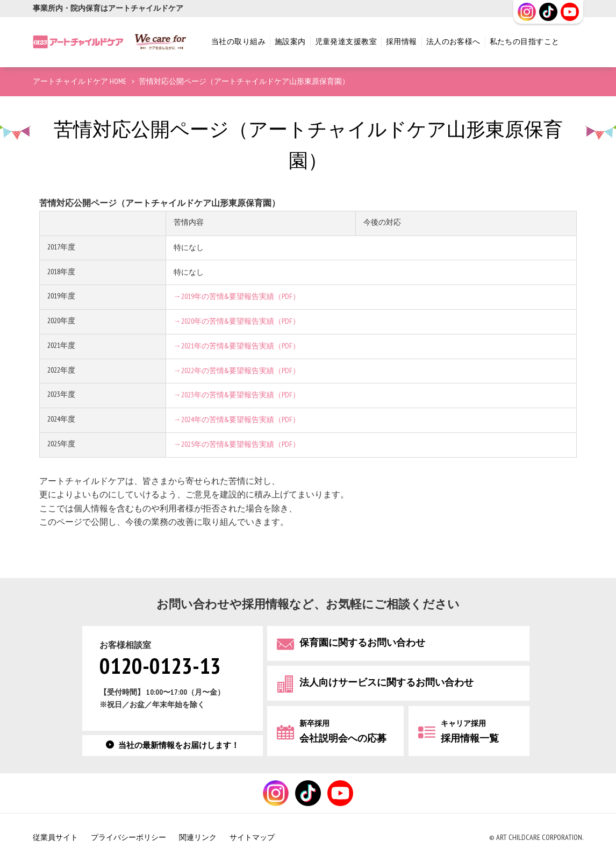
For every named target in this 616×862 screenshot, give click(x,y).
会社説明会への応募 (343, 732)
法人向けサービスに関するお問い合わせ (386, 683)
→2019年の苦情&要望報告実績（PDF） (237, 297)
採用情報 (402, 42)
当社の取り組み (238, 42)
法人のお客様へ (453, 42)
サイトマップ (252, 838)
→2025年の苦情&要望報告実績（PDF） (237, 444)
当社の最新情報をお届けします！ (179, 746)
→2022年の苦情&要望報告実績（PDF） (237, 371)
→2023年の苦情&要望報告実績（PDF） (237, 395)
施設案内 (290, 42)
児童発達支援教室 (346, 42)
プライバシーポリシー (128, 838)
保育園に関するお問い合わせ (362, 643)
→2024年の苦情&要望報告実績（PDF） (237, 420)
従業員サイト (55, 838)
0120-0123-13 (160, 667)
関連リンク (198, 838)
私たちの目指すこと (525, 42)
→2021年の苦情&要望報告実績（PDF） (237, 346)
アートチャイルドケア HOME (80, 81)
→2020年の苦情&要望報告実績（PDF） (237, 321)
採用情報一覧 (470, 732)
